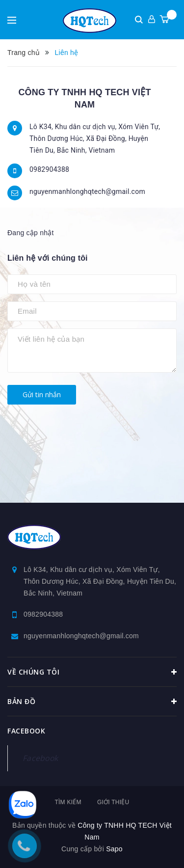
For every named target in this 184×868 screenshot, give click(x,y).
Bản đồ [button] (92, 702)
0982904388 (49, 169)
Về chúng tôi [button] (92, 672)
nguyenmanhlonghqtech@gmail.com (87, 191)
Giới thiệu (113, 802)
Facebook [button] (26, 731)
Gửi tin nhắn (42, 394)
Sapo (114, 849)
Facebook (40, 758)
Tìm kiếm (68, 802)
